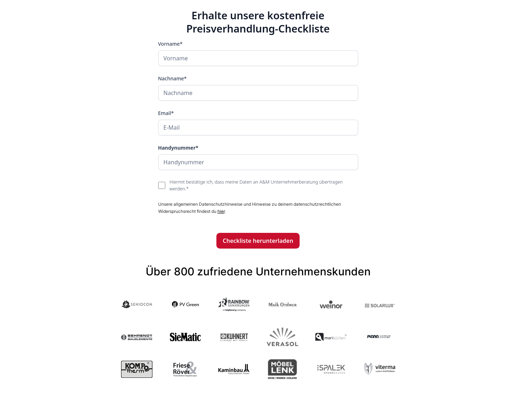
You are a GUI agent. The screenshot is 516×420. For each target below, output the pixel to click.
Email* (166, 113)
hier (221, 211)
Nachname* (172, 78)
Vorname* (171, 44)
